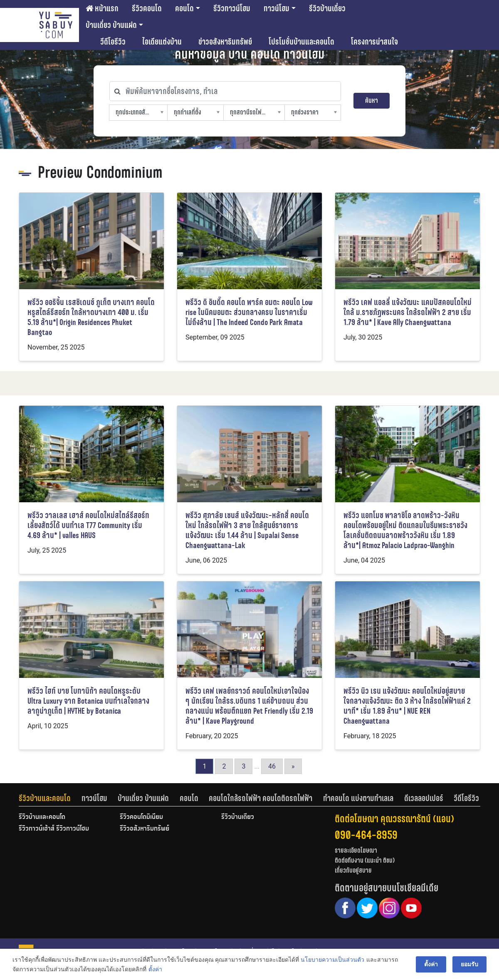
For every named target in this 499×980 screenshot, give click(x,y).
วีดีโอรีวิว (113, 42)
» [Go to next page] (293, 766)
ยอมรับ (469, 964)
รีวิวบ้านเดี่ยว (327, 8)
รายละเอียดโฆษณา (356, 850)
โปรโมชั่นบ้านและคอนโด (301, 42)
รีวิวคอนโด (147, 8)
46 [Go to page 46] (272, 766)
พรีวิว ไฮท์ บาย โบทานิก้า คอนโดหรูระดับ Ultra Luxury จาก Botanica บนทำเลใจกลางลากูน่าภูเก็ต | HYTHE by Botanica (88, 701)
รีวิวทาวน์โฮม (232, 8)
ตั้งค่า (155, 969)
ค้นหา (372, 100)
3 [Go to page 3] (243, 766)
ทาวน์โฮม (277, 8)
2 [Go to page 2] (224, 766)
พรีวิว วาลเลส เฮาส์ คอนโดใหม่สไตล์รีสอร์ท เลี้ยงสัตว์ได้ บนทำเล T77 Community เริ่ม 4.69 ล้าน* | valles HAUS (88, 525)
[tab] (50, 798)
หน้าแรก (102, 8)
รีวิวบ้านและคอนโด (45, 798)
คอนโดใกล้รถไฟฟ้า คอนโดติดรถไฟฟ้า (261, 798)
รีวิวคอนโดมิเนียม (141, 817)
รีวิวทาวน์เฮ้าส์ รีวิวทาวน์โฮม (54, 829)
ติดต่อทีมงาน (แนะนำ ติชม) (365, 860)
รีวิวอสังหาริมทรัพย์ (145, 829)
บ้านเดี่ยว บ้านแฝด (111, 25)
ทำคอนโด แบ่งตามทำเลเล (358, 798)
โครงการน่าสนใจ (374, 42)
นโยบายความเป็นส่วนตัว (332, 960)
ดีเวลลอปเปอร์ (424, 798)
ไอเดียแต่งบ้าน (162, 42)
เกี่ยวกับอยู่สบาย (353, 870)
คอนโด (184, 8)
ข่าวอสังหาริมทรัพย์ (225, 42)
